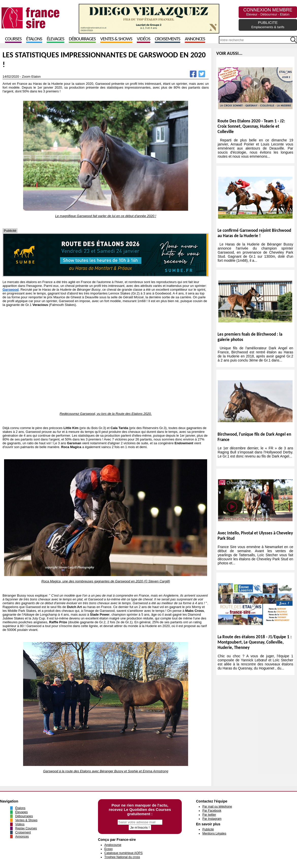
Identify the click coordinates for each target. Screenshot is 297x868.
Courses (13, 39)
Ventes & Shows (116, 39)
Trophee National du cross (122, 857)
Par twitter (209, 815)
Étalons (34, 39)
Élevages (55, 39)
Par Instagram (212, 819)
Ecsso (109, 849)
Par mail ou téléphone (217, 807)
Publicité (208, 829)
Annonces (195, 39)
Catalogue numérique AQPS (123, 853)
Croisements (168, 39)
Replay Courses (26, 828)
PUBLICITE (268, 25)
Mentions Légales (214, 833)
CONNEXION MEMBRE (268, 12)
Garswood (11, 290)
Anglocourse (113, 845)
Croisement (23, 832)
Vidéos (144, 39)
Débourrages (82, 39)
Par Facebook (212, 811)
